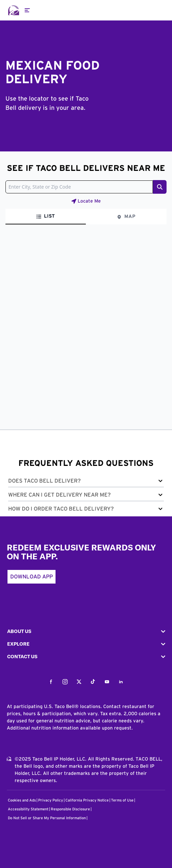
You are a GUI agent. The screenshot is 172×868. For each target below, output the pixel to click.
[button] (86, 482)
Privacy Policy (51, 800)
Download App (32, 577)
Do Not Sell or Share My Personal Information (47, 818)
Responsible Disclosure (70, 809)
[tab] (46, 217)
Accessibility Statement (28, 809)
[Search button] (160, 187)
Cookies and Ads (22, 800)
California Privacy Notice (87, 800)
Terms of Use (122, 800)
